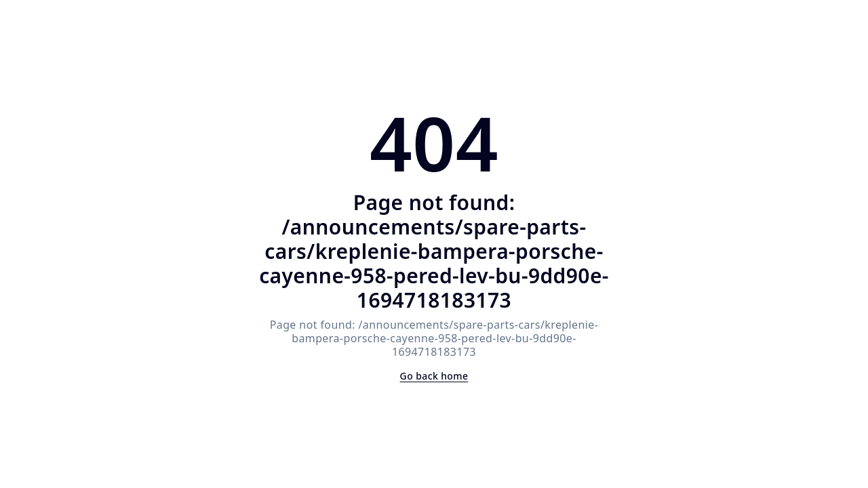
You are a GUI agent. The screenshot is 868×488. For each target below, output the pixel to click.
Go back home (434, 376)
